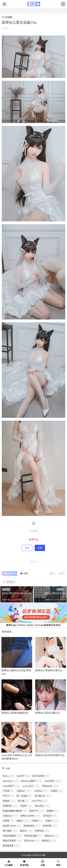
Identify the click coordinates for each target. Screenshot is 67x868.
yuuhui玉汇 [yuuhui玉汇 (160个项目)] (31, 786)
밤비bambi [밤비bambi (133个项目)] (50, 786)
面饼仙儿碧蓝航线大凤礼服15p (17, 593)
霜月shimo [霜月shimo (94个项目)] (32, 841)
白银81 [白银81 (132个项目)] (52, 821)
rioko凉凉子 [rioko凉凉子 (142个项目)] (11, 786)
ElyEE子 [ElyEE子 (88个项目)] (23, 776)
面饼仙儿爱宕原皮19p (55, 593)
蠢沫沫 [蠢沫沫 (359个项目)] (26, 831)
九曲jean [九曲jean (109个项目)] (24, 791)
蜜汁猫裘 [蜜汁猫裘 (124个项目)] (10, 831)
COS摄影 (7, 17)
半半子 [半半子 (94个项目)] (8, 796)
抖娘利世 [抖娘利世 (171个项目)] (10, 806)
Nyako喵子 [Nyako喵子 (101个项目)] (53, 781)
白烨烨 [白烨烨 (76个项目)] (37, 821)
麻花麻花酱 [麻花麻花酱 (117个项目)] (11, 846)
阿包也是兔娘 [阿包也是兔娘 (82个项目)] (33, 836)
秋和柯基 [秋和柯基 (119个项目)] (50, 826)
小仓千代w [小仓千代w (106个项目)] (40, 801)
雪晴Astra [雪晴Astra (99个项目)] (51, 836)
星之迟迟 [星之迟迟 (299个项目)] (42, 806)
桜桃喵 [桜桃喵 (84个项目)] (52, 811)
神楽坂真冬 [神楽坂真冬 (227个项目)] (32, 826)
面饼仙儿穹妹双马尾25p (49, 670)
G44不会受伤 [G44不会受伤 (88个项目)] (40, 776)
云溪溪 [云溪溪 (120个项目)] (57, 791)
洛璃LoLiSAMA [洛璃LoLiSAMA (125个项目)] (30, 816)
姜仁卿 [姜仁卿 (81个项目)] (23, 801)
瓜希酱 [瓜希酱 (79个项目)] (8, 821)
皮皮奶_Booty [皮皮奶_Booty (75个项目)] (12, 826)
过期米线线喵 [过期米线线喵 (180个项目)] (12, 836)
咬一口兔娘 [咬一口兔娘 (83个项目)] (24, 796)
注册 (40, 548)
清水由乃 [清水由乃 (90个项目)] (50, 816)
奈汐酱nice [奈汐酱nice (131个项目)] (43, 796)
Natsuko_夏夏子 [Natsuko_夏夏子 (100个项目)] (31, 781)
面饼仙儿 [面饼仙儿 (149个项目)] (49, 841)
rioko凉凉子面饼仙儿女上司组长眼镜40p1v (17, 757)
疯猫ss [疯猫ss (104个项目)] (23, 821)
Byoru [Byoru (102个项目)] (9, 776)
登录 (27, 548)
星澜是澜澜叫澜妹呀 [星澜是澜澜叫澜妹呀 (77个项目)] (15, 811)
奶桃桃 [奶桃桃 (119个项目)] (9, 801)
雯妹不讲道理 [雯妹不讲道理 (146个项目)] (12, 841)
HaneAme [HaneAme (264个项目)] (10, 781)
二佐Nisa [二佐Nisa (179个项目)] (41, 791)
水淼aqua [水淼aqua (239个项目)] (10, 816)
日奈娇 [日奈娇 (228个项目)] (26, 806)
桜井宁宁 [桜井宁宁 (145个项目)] (37, 811)
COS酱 (42, 855)
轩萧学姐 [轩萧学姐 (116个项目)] (42, 831)
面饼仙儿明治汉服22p (47, 713)
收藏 (24, 574)
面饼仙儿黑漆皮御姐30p (15, 713)
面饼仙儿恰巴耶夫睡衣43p (50, 755)
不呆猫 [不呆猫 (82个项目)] (8, 791)
